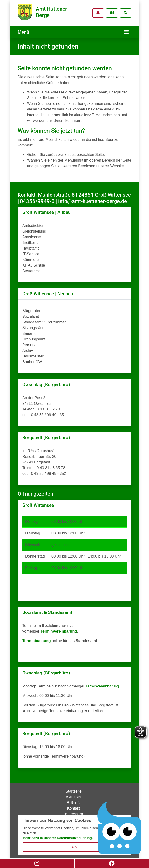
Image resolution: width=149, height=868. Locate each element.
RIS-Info (74, 801)
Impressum (73, 812)
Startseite (74, 789)
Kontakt (74, 806)
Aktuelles (74, 795)
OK (75, 847)
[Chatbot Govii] (119, 828)
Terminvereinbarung (102, 684)
